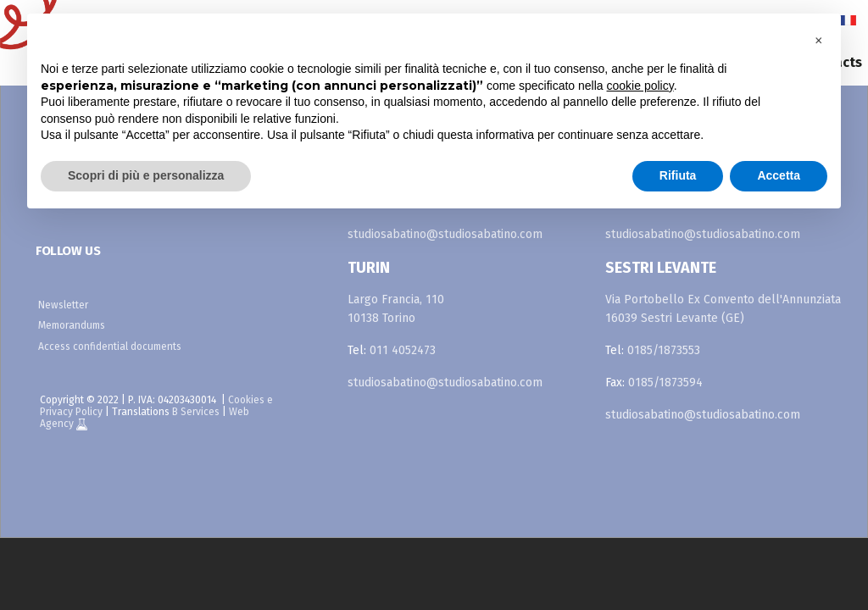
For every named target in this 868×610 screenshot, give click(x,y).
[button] (819, 41)
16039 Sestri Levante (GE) (675, 318)
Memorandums (72, 325)
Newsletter (63, 305)
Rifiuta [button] (678, 175)
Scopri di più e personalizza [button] (146, 175)
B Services (196, 412)
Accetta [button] (779, 175)
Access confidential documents (110, 347)
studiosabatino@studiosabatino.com (445, 234)
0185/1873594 (665, 383)
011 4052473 (403, 350)
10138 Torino (381, 318)
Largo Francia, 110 (396, 299)
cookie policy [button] (640, 86)
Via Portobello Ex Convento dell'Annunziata (723, 299)
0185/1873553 (664, 350)
